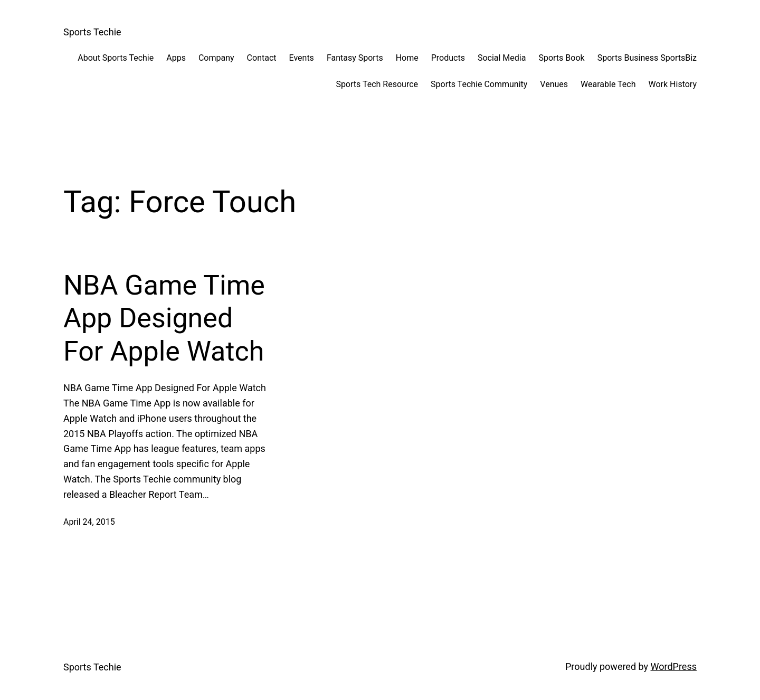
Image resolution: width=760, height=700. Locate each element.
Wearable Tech (608, 84)
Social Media (502, 58)
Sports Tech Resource (377, 84)
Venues (554, 84)
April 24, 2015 (89, 522)
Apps (176, 58)
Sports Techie (92, 32)
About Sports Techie (116, 58)
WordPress (674, 666)
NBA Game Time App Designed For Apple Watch (164, 318)
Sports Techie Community (479, 84)
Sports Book (561, 58)
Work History (673, 84)
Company (216, 58)
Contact (262, 58)
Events (302, 58)
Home (407, 58)
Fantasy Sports (355, 58)
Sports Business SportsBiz (647, 58)
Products (448, 58)
